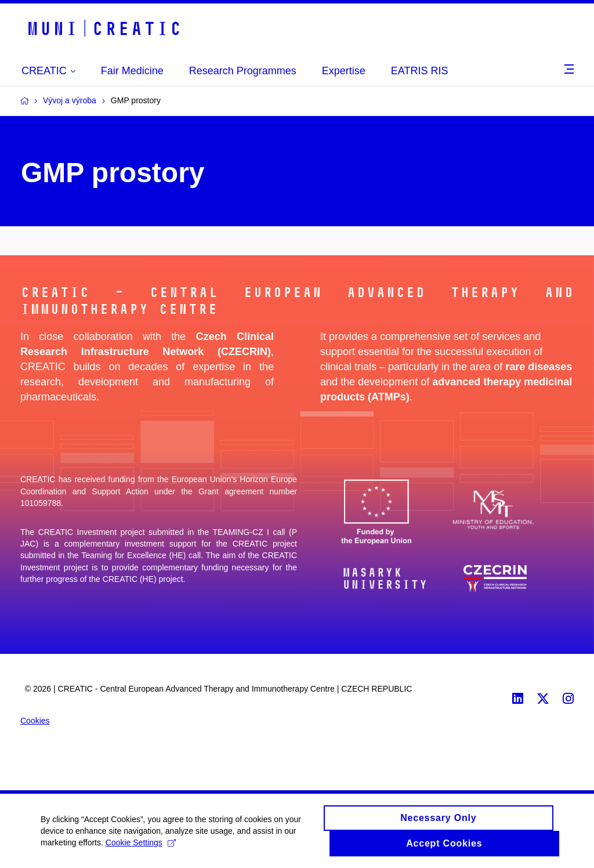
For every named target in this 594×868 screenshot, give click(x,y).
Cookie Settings (141, 844)
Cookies (35, 721)
